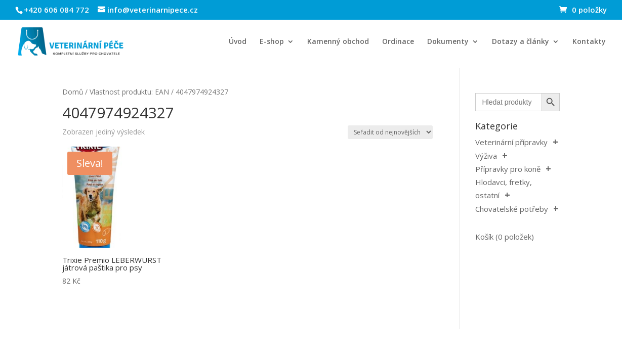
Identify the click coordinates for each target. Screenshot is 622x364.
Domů (73, 92)
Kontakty (589, 42)
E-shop (272, 42)
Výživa (486, 156)
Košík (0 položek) (505, 237)
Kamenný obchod (338, 42)
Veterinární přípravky (511, 142)
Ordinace (398, 42)
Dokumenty (448, 42)
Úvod (238, 42)
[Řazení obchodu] (390, 132)
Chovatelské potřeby (512, 209)
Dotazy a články (521, 42)
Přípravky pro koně (508, 169)
